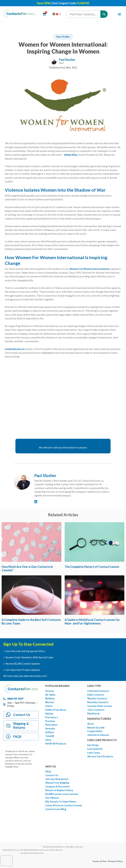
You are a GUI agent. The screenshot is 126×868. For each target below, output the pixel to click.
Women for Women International (89, 269)
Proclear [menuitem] (50, 721)
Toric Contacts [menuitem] (96, 710)
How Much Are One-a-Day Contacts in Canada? (27, 568)
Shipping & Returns (21, 726)
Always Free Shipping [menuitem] (57, 783)
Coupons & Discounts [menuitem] (58, 786)
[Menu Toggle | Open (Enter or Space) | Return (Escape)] (119, 14)
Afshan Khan (71, 155)
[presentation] (6, 861)
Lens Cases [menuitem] (94, 753)
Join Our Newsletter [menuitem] (57, 779)
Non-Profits (63, 37)
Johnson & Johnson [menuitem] (98, 735)
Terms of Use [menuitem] (99, 861)
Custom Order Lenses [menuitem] (100, 706)
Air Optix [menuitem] (50, 695)
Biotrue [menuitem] (50, 702)
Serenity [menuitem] (50, 729)
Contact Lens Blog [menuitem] (56, 809)
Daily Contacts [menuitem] (96, 695)
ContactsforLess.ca (15, 349)
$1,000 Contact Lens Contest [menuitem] (62, 794)
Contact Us (22, 715)
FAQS (17, 737)
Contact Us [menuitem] (52, 775)
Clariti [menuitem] (49, 706)
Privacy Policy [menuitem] (115, 861)
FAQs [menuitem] (48, 772)
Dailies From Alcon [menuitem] (56, 710)
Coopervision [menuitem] (95, 731)
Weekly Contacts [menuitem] (97, 698)
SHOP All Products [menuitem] (56, 744)
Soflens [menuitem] (50, 732)
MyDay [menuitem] (49, 714)
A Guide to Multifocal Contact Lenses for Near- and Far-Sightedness (92, 622)
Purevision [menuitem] (51, 725)
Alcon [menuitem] (91, 724)
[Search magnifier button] (104, 14)
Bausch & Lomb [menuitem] (96, 728)
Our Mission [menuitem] (52, 798)
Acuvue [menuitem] (50, 691)
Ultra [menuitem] (48, 740)
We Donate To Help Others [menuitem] (61, 802)
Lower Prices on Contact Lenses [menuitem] (64, 805)
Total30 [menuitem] (50, 736)
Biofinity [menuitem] (50, 698)
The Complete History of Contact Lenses (92, 567)
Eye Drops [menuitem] (93, 745)
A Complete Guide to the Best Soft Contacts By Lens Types (31, 622)
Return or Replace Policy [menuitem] (59, 790)
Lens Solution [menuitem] (95, 749)
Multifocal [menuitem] (93, 714)
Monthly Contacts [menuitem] (98, 702)
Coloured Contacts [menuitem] (98, 691)
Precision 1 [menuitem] (52, 717)
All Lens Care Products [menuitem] (100, 756)
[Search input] (84, 14)
